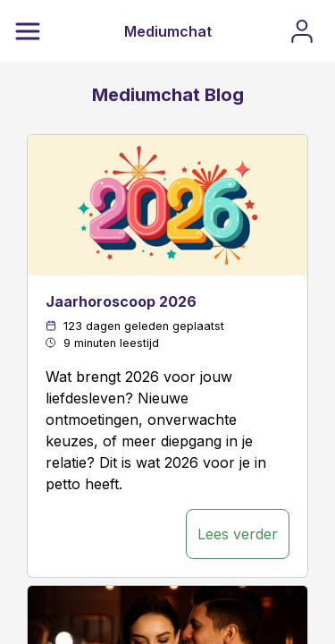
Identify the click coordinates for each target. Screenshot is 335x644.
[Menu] (28, 31)
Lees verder (238, 534)
